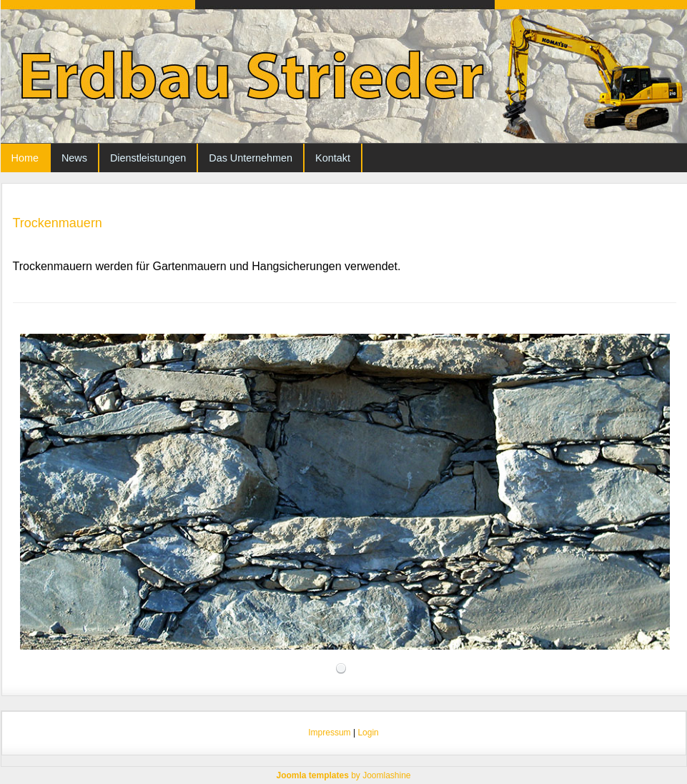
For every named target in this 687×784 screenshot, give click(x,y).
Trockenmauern (58, 223)
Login (368, 733)
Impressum (329, 733)
